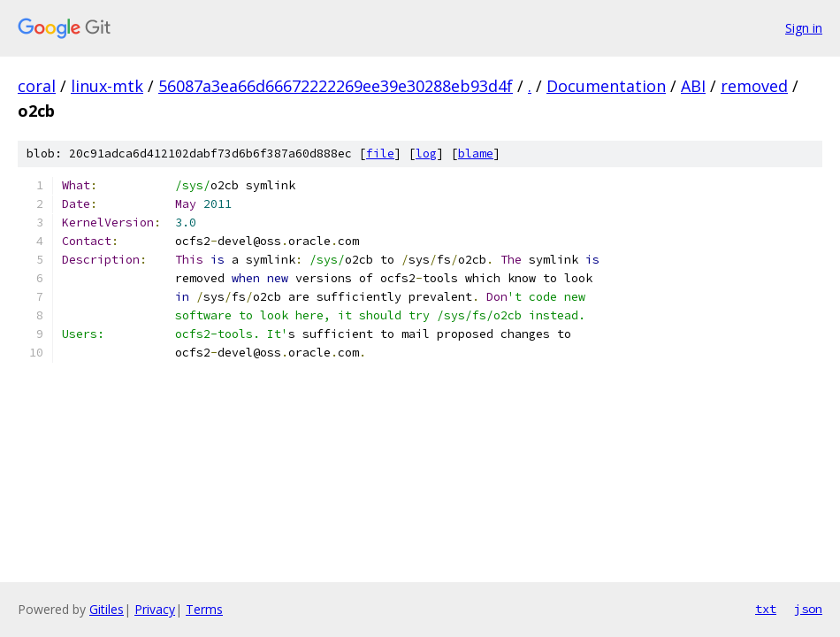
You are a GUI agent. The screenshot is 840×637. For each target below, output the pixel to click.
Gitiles (107, 609)
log (426, 153)
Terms (204, 609)
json (808, 609)
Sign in (804, 28)
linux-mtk (107, 86)
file (380, 153)
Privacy (155, 609)
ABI (693, 86)
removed (754, 86)
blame (476, 153)
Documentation (606, 86)
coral (37, 86)
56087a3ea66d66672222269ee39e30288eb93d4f (336, 86)
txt (766, 609)
